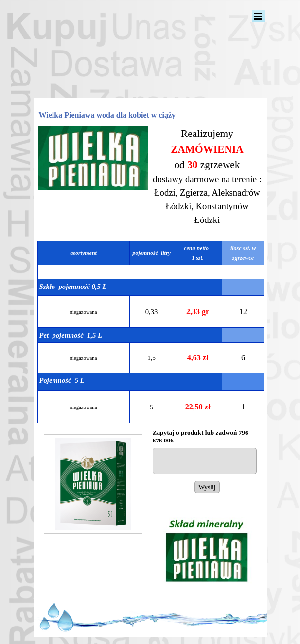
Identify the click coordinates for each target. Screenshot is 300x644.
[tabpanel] (207, 181)
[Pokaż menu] (258, 16)
